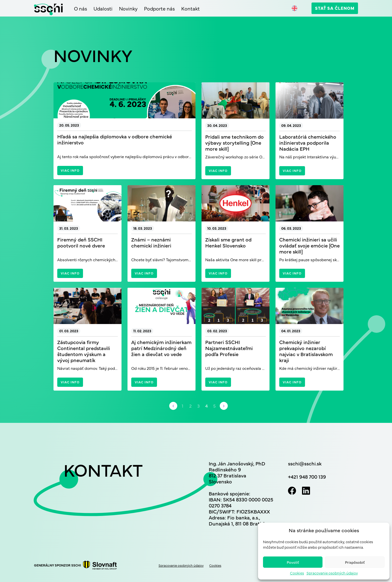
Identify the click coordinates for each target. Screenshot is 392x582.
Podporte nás (159, 9)
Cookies (297, 573)
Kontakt (190, 9)
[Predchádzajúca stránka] (173, 406)
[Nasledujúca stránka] (224, 406)
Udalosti (103, 9)
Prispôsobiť (355, 562)
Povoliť (293, 562)
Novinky (128, 9)
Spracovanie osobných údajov (332, 573)
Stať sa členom (335, 8)
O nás (80, 9)
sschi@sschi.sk (305, 463)
